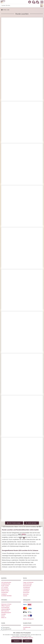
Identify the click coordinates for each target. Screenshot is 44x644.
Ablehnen (27, 641)
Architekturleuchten (6, 584)
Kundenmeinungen (28, 584)
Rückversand (26, 592)
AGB (24, 629)
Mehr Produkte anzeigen (15, 523)
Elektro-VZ (4, 618)
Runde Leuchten (5, 586)
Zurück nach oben (32, 523)
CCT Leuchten (5, 587)
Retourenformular (27, 586)
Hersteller (4, 614)
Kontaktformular (27, 627)
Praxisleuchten (5, 592)
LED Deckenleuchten (6, 582)
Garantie (25, 596)
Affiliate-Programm (6, 606)
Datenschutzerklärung (16, 638)
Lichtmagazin (26, 591)
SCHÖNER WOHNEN (6, 596)
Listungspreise (26, 589)
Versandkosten (27, 587)
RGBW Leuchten (5, 591)
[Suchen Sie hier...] (21, 5)
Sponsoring (26, 594)
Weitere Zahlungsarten (28, 619)
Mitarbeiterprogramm (6, 613)
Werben (3, 616)
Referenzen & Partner (6, 604)
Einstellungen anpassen (27, 638)
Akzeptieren (17, 641)
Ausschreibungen (5, 608)
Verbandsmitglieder (6, 609)
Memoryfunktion (5, 589)
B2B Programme (5, 611)
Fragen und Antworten (28, 582)
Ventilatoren (4, 594)
